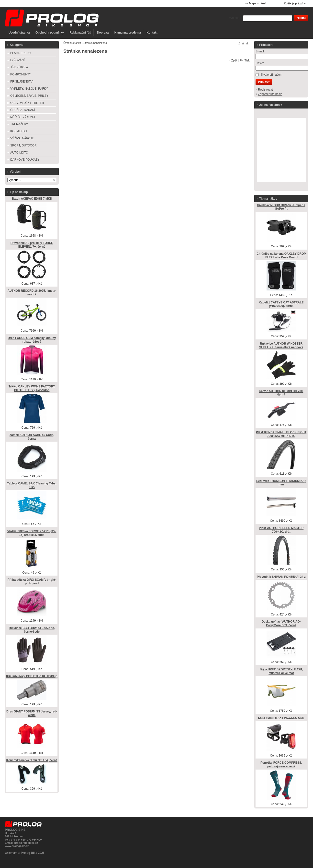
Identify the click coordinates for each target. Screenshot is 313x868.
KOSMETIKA (19, 131)
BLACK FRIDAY (21, 53)
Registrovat (265, 90)
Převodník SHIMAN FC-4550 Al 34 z (281, 577)
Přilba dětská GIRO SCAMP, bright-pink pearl (32, 582)
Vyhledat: (235, 18)
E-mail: (260, 51)
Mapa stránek (258, 3)
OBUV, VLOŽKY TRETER (27, 103)
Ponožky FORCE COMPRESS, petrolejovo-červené (281, 765)
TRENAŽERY (19, 124)
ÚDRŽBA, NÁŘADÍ (23, 110)
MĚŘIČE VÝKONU (23, 117)
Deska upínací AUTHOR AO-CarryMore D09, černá (281, 623)
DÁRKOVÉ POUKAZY (25, 160)
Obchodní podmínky (50, 33)
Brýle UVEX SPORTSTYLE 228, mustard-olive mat (281, 671)
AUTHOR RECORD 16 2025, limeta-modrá (32, 293)
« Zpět (233, 60)
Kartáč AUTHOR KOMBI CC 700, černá (281, 393)
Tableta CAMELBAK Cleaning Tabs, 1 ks (32, 485)
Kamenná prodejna (128, 33)
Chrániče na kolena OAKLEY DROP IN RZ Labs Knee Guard (281, 256)
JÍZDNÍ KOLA (19, 67)
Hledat (301, 18)
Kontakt (152, 33)
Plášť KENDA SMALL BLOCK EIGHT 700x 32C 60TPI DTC (281, 434)
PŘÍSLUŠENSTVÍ (22, 82)
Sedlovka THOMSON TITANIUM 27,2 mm (281, 483)
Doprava (103, 33)
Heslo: (260, 63)
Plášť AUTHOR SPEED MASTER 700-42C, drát (281, 530)
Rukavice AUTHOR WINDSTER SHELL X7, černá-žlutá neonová (281, 345)
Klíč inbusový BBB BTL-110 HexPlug (32, 676)
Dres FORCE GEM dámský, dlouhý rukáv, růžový (32, 340)
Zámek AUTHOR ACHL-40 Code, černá (32, 437)
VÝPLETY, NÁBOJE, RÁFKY (29, 89)
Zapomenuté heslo (270, 94)
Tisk (247, 60)
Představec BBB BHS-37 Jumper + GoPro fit (281, 207)
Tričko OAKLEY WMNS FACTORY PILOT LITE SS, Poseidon (32, 388)
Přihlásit (264, 82)
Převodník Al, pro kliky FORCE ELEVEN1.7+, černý (32, 245)
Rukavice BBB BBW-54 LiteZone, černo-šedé (32, 630)
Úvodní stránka (19, 33)
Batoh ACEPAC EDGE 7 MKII (32, 199)
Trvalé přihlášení (271, 75)
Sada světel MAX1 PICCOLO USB (281, 718)
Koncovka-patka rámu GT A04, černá (32, 760)
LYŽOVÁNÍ (17, 60)
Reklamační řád (80, 33)
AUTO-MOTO (19, 153)
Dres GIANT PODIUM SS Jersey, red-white (32, 713)
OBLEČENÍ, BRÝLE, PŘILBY (29, 96)
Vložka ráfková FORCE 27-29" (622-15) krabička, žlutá (32, 533)
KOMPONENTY (21, 74)
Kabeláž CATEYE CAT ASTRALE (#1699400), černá (281, 304)
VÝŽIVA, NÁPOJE (22, 138)
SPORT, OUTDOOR (23, 145)
